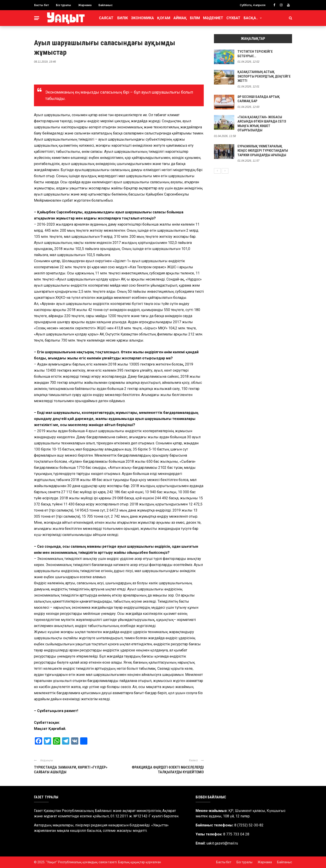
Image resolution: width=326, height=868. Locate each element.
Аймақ (180, 18)
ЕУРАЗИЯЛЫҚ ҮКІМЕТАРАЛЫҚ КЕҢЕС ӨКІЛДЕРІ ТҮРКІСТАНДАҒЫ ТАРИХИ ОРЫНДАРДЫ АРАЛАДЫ (263, 151)
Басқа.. (251, 18)
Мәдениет (213, 18)
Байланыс (106, 5)
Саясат (106, 18)
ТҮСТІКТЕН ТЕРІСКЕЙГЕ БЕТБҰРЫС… (255, 54)
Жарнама (85, 5)
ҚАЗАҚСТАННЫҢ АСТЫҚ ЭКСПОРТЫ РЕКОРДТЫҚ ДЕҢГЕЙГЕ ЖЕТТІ (264, 76)
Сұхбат (233, 18)
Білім (195, 18)
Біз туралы (64, 5)
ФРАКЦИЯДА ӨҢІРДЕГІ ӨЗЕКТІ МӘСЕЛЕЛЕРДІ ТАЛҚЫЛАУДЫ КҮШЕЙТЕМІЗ (168, 770)
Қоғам (164, 18)
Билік (123, 18)
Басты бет (42, 5)
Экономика (143, 18)
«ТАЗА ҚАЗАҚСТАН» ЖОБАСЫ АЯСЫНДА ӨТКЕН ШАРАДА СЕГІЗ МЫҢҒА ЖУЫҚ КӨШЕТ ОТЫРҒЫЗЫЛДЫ (262, 124)
